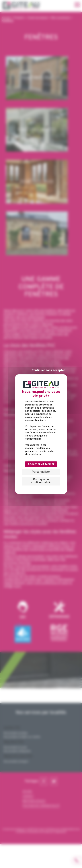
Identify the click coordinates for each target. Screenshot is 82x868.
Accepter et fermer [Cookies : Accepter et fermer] (41, 464)
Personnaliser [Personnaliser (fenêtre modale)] (41, 472)
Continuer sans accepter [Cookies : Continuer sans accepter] (48, 370)
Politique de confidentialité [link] (41, 481)
